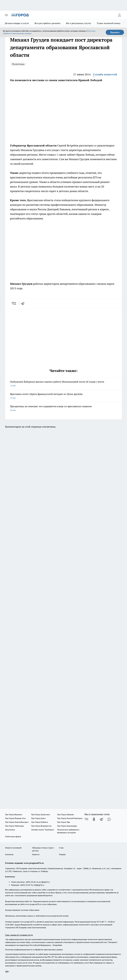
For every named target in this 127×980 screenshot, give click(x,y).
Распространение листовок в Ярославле (22, 910)
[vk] (14, 303)
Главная (62, 854)
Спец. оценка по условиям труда (19, 935)
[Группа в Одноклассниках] (94, 819)
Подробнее (57, 945)
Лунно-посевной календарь (110, 23)
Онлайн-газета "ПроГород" (43, 830)
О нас (61, 848)
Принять (115, 32)
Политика (18, 64)
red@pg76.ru (39, 885)
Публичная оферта (13, 836)
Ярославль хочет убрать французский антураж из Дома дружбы (63, 396)
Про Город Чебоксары (14, 826)
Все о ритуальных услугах (79, 23)
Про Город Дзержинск (41, 814)
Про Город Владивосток (41, 826)
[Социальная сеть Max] (109, 819)
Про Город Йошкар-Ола (15, 818)
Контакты (9, 854)
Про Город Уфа (64, 822)
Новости (36, 854)
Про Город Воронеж (14, 814)
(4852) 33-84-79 (26, 885)
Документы (10, 830)
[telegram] (24, 303)
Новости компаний (13, 848)
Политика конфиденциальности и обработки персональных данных (34, 950)
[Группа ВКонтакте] (86, 819)
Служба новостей (105, 74)
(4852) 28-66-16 (32, 882)
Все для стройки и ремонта (47, 23)
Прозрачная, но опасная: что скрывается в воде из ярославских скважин (63, 408)
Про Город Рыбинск (40, 822)
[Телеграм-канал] (102, 819)
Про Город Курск (38, 818)
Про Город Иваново (66, 814)
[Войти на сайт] (119, 15)
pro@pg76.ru (44, 882)
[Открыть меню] (6, 15)
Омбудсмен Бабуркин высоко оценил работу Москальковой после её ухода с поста (63, 384)
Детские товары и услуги (17, 23)
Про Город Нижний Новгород (70, 818)
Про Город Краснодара (67, 826)
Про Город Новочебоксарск (17, 822)
